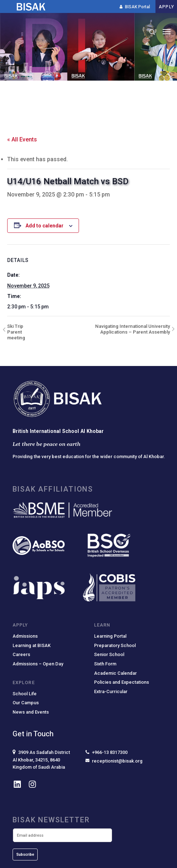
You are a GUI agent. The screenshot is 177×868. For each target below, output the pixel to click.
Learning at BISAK (32, 645)
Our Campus (26, 703)
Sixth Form (105, 664)
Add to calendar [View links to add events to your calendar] (45, 226)
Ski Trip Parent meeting (16, 332)
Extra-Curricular (111, 691)
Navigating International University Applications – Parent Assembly (132, 329)
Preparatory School (115, 645)
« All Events (22, 139)
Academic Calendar (115, 673)
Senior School (109, 654)
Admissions (25, 636)
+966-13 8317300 (106, 752)
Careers (21, 654)
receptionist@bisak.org (114, 761)
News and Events (31, 712)
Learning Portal (110, 636)
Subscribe (25, 855)
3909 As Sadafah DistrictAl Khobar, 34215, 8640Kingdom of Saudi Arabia (41, 760)
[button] (167, 32)
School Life (25, 694)
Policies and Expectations (122, 682)
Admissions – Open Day (38, 664)
